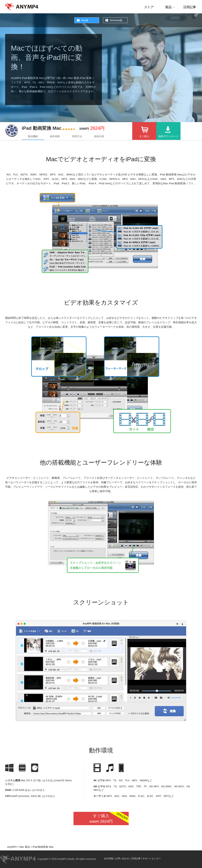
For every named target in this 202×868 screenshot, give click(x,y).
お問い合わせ (122, 858)
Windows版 (116, 20)
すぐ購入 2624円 (109, 819)
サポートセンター (152, 858)
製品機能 (33, 136)
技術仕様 (99, 136)
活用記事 (190, 7)
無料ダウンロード (168, 136)
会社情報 (109, 858)
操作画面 (55, 136)
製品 (168, 7)
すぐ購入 (144, 136)
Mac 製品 (24, 847)
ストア (149, 7)
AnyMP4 (12, 847)
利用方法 (77, 136)
